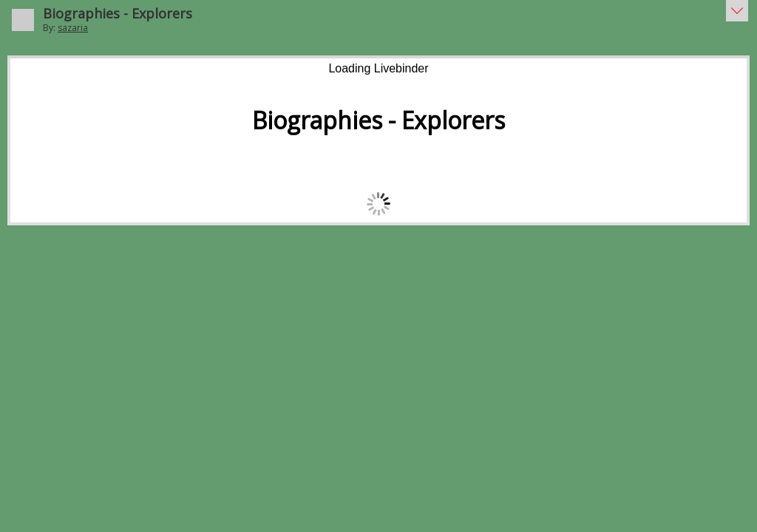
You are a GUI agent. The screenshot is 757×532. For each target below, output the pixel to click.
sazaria (73, 28)
